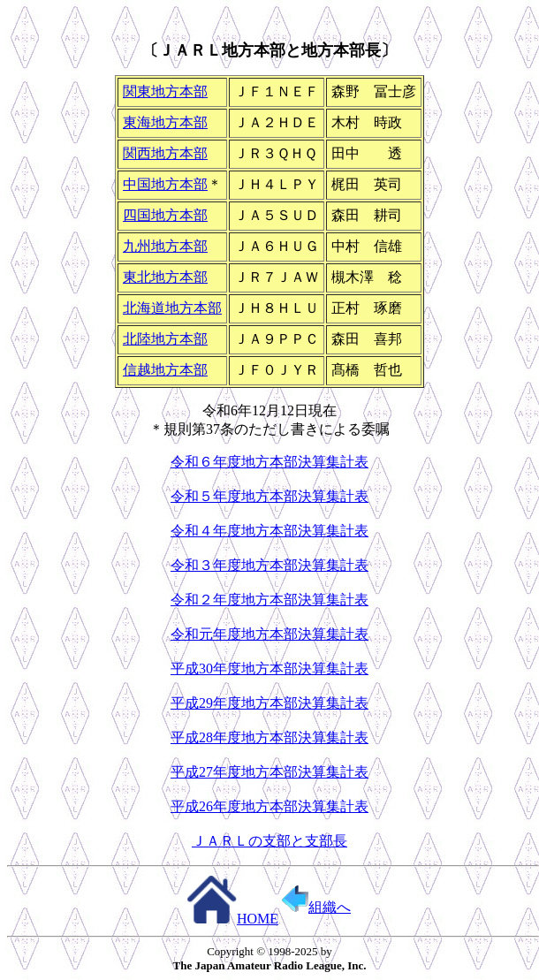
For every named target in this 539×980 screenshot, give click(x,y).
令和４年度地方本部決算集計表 (269, 531)
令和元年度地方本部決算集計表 (269, 634)
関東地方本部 (165, 91)
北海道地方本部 (172, 308)
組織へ (316, 907)
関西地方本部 (165, 153)
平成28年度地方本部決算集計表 (269, 737)
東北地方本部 (165, 277)
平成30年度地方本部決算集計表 (269, 669)
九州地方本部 (165, 246)
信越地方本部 (165, 370)
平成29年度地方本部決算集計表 (269, 703)
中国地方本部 (165, 184)
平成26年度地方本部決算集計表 (269, 806)
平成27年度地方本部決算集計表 (269, 772)
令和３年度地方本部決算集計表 (269, 565)
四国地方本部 (165, 215)
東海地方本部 (165, 122)
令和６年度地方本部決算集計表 (269, 462)
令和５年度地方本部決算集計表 (269, 496)
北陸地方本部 (165, 339)
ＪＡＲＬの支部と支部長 (269, 841)
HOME (232, 919)
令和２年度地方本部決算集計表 (269, 600)
